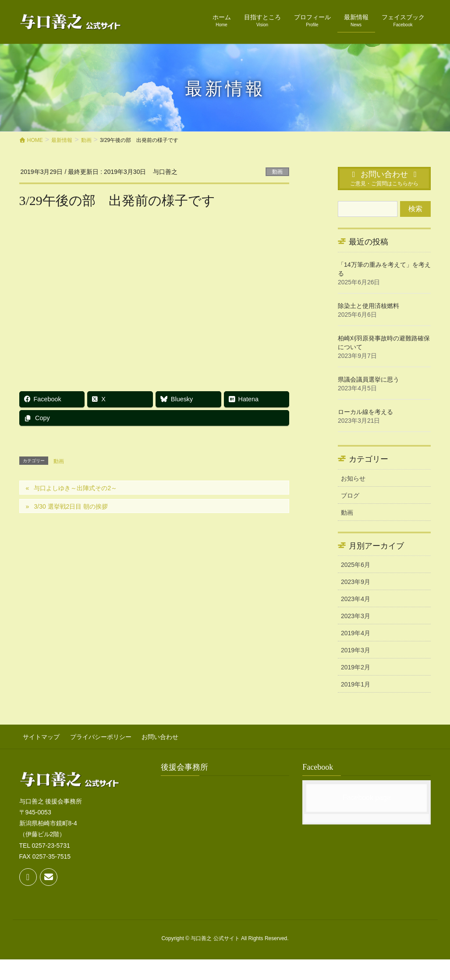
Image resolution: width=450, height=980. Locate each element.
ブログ (350, 495)
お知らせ (353, 478)
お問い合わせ (149, 735)
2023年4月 (356, 599)
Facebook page (367, 794)
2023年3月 (356, 616)
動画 (277, 172)
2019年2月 (356, 667)
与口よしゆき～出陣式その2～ (75, 488)
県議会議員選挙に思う (369, 379)
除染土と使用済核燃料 (369, 306)
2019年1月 (356, 684)
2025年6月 (356, 565)
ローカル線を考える (365, 412)
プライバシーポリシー (93, 735)
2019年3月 (356, 650)
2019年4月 (356, 633)
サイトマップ (38, 735)
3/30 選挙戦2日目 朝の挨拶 (71, 506)
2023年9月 (356, 582)
